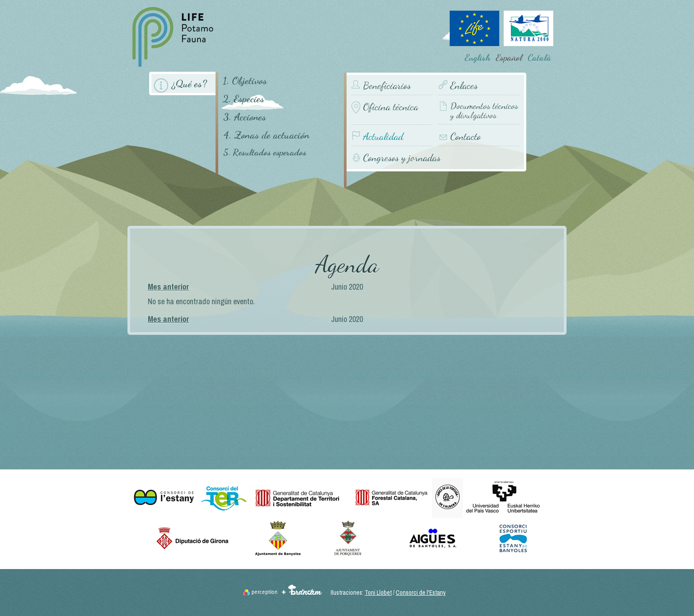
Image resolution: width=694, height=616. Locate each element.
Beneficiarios (387, 86)
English (478, 58)
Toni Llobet (378, 593)
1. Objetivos (245, 80)
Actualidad (383, 137)
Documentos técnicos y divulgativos (484, 111)
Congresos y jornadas (402, 157)
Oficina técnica (391, 107)
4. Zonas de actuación (266, 135)
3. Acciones (245, 117)
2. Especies (243, 99)
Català (539, 58)
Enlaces (464, 86)
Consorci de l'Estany (421, 593)
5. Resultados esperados (265, 153)
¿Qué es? (189, 83)
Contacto (465, 137)
